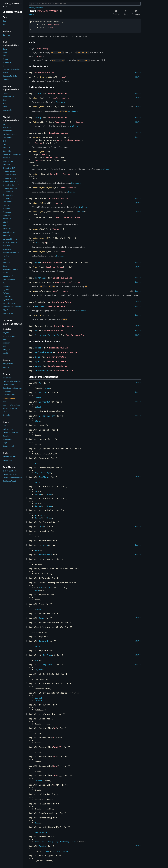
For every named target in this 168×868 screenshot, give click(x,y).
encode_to (38, 212)
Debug (38, 118)
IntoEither (45, 555)
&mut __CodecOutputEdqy (69, 217)
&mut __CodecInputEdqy (69, 140)
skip (35, 174)
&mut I (45, 154)
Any (41, 383)
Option (64, 188)
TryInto (47, 664)
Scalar (43, 846)
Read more (60, 102)
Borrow (43, 392)
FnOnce (38, 243)
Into (45, 545)
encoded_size (40, 252)
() (72, 174)
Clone (38, 93)
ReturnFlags (54, 24)
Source (31, 14)
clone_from (38, 107)
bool (64, 77)
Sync (38, 361)
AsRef (41, 588)
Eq (36, 331)
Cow (55, 775)
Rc (54, 785)
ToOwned (43, 641)
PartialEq (41, 278)
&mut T (57, 747)
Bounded (38, 698)
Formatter (60, 122)
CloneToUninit (47, 416)
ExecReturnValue (45, 73)
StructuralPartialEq (47, 335)
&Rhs (55, 291)
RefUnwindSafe (43, 352)
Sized (81, 212)
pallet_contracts (36, 8)
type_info (38, 315)
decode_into (39, 152)
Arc (55, 756)
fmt (34, 122)
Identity (40, 306)
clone (36, 98)
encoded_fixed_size (43, 188)
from (35, 267)
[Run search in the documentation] (85, 4)
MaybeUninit (52, 157)
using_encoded (40, 238)
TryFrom (47, 655)
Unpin (38, 366)
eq (34, 282)
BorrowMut (45, 402)
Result (79, 122)
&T (56, 728)
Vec (48, 27)
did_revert (43, 77)
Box (55, 766)
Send (38, 357)
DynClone (44, 477)
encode (36, 229)
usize (72, 188)
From (38, 262)
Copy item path (61, 11)
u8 (52, 27)
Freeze (39, 348)
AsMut (51, 588)
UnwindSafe (41, 370)
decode (36, 137)
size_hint (38, 203)
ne (34, 291)
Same (41, 618)
